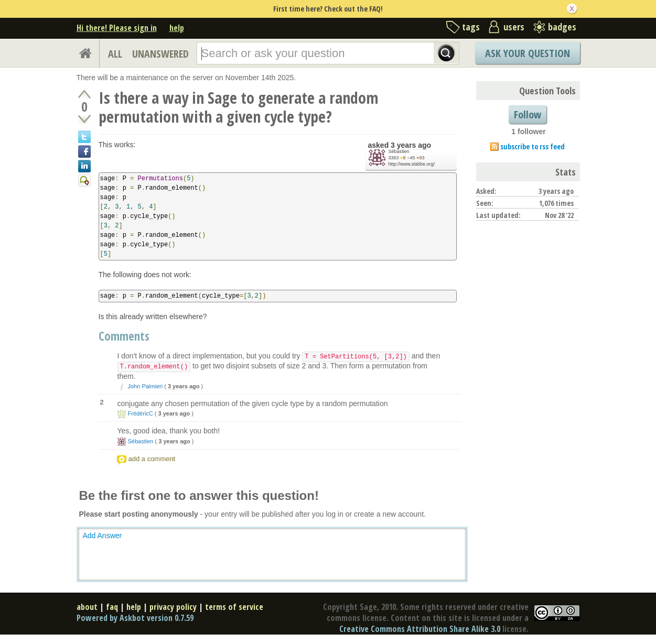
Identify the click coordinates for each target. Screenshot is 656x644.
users (514, 27)
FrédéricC (141, 413)
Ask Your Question (528, 53)
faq (112, 607)
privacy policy (173, 607)
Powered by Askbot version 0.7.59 (135, 618)
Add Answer (103, 536)
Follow (528, 114)
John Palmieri (146, 386)
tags (471, 27)
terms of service (234, 607)
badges (562, 27)
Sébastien (399, 151)
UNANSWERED (160, 54)
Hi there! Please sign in (117, 28)
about (87, 607)
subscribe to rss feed (533, 146)
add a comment (152, 459)
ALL (115, 54)
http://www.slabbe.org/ (412, 164)
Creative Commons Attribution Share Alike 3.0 (420, 629)
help (177, 28)
